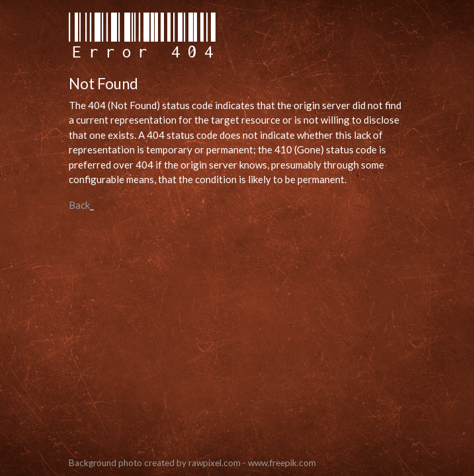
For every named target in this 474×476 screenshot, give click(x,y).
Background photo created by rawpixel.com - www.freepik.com (192, 463)
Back (79, 205)
